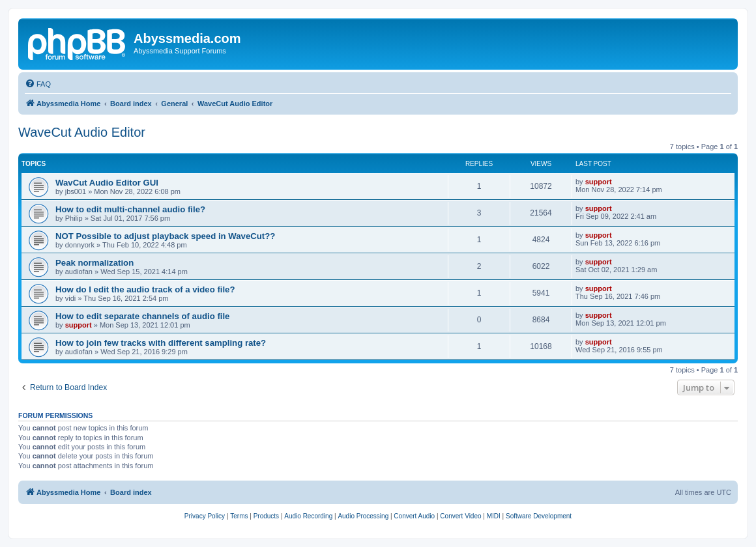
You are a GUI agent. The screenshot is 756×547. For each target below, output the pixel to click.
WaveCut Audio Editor (82, 132)
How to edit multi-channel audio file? (130, 209)
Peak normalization (94, 263)
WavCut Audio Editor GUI (107, 183)
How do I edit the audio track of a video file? (145, 289)
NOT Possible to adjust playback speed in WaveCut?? (165, 236)
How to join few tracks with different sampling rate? (161, 343)
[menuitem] (38, 84)
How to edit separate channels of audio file (142, 316)
